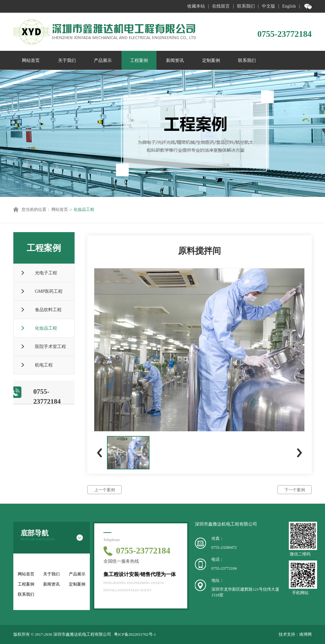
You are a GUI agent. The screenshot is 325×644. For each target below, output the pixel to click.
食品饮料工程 (48, 310)
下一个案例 (295, 490)
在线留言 (221, 6)
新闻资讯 (175, 60)
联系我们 (246, 6)
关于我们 (67, 60)
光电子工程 (46, 273)
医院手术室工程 (50, 346)
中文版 (269, 6)
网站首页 (31, 60)
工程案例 (139, 60)
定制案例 (211, 60)
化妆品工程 (84, 210)
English (289, 6)
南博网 (305, 634)
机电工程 (44, 365)
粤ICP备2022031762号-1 (135, 634)
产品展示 (103, 60)
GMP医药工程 (49, 291)
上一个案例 (105, 490)
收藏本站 (196, 6)
